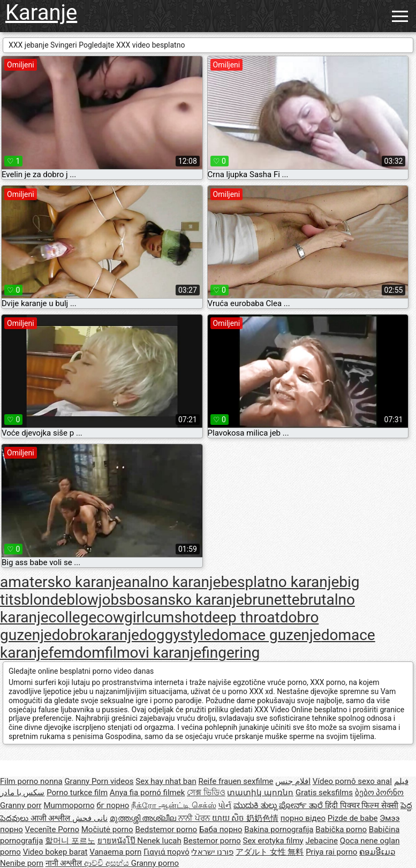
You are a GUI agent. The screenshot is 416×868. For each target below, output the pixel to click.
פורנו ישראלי (212, 852)
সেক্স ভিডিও (206, 793)
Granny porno (155, 863)
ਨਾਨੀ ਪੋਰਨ (195, 818)
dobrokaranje (96, 635)
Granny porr (21, 805)
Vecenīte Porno (52, 829)
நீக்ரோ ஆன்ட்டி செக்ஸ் (173, 805)
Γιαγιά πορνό (167, 852)
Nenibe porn (22, 863)
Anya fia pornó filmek (147, 793)
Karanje (41, 13)
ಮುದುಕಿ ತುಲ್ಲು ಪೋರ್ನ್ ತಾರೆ (279, 805)
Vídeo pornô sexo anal (352, 781)
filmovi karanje (153, 653)
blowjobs (96, 600)
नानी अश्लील (65, 863)
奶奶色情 (262, 818)
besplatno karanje (280, 582)
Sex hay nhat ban (166, 781)
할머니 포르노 (70, 841)
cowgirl (121, 617)
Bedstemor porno (166, 829)
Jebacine (322, 841)
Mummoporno (69, 805)
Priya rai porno (331, 852)
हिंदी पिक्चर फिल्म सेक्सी (362, 805)
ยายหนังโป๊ (118, 841)
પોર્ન (225, 805)
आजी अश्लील (51, 818)
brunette (272, 600)
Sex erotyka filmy (273, 841)
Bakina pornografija (279, 829)
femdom (77, 653)
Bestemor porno (212, 841)
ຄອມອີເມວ (377, 852)
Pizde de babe (353, 818)
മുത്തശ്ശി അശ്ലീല (144, 818)
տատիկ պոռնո (260, 793)
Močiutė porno (107, 829)
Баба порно (221, 829)
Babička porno (341, 829)
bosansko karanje (186, 600)
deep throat (241, 617)
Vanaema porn (115, 852)
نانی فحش (90, 818)
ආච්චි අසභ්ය (107, 863)
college (73, 617)
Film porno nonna (31, 781)
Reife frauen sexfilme (236, 781)
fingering (230, 653)
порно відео (303, 818)
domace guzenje (266, 635)
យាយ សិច (229, 818)
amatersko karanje (62, 582)
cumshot (175, 617)
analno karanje (172, 582)
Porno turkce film (77, 793)
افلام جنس (293, 781)
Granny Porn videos (99, 781)
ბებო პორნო (380, 793)
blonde (44, 600)
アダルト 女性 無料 (270, 852)
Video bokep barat (55, 852)
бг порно (113, 805)
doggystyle (175, 635)
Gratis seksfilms (324, 793)
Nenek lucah (159, 841)
